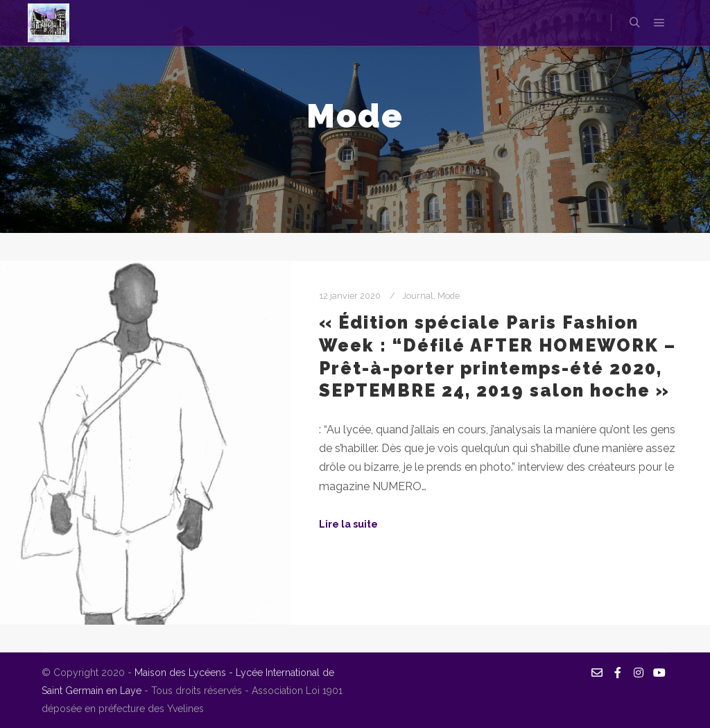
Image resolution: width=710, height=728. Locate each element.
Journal (418, 296)
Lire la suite (348, 524)
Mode (449, 296)
